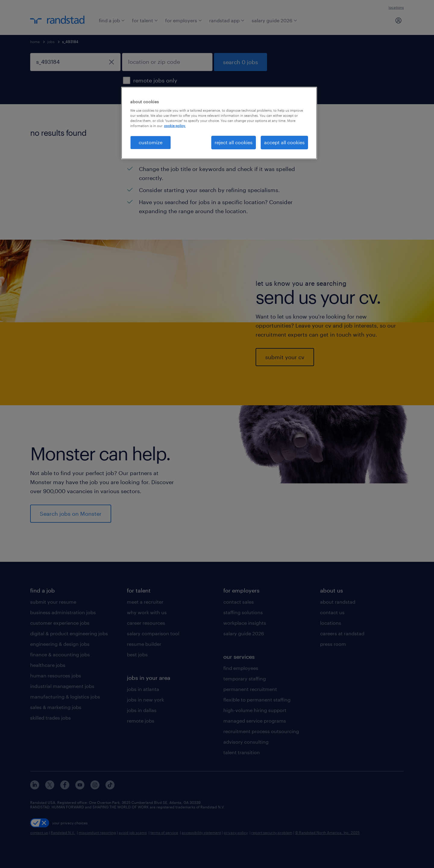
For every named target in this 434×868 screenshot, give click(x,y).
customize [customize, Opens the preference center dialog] (151, 142)
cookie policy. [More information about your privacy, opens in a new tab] (175, 126)
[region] (219, 123)
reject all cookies (234, 142)
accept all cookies (284, 142)
